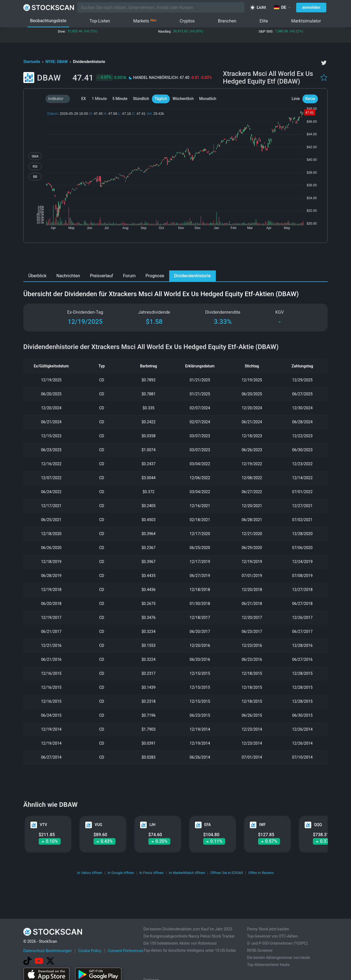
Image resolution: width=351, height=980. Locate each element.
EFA (208, 825)
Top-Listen (100, 21)
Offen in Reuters (261, 873)
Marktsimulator (306, 21)
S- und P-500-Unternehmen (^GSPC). (278, 943)
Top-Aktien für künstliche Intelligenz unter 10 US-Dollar (190, 950)
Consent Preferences (126, 951)
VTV (43, 825)
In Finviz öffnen (151, 873)
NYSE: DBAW (57, 62)
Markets (145, 21)
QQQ (318, 825)
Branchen (227, 21)
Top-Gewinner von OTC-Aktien (272, 936)
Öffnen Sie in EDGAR (227, 873)
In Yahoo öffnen (90, 873)
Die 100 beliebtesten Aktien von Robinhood (180, 943)
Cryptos (187, 21)
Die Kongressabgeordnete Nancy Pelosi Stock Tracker (189, 936)
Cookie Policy (90, 951)
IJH (152, 825)
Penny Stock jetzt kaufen (268, 929)
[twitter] (324, 63)
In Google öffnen (121, 873)
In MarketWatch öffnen (187, 873)
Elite (264, 21)
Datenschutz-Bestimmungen (47, 951)
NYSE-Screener (260, 950)
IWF (262, 825)
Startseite (32, 62)
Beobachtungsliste (48, 21)
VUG (98, 825)
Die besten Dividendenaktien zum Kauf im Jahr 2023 (188, 929)
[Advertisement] (176, 258)
